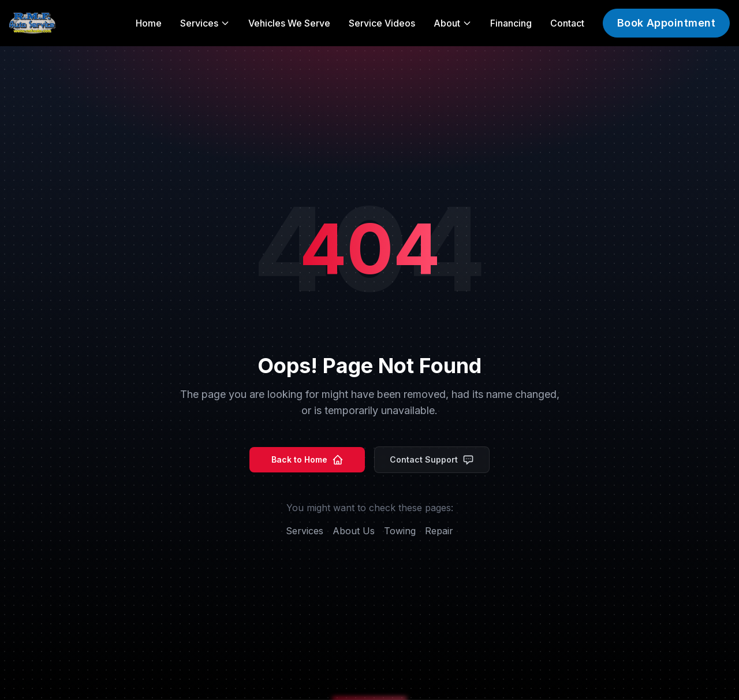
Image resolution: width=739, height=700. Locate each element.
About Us (354, 531)
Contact (567, 23)
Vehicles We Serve (289, 23)
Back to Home (307, 460)
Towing (400, 531)
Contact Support (432, 460)
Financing (511, 23)
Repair (439, 531)
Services (305, 531)
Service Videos (382, 23)
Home (149, 23)
